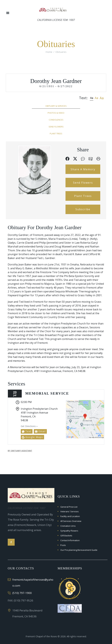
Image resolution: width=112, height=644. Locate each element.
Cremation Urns (68, 526)
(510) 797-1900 (22, 593)
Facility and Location (70, 516)
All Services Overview (71, 521)
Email (40, 431)
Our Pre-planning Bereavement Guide (79, 550)
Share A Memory (83, 169)
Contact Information (70, 540)
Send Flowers (83, 183)
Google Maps (32, 437)
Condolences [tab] (56, 120)
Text (27, 431)
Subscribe (83, 209)
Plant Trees (83, 196)
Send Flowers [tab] (56, 127)
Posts (63, 545)
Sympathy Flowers (69, 531)
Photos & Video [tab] (56, 113)
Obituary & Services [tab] (56, 106)
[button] (92, 98)
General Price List (69, 507)
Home (49, 52)
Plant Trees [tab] (56, 134)
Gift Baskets (66, 536)
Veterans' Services (70, 511)
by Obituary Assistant (20, 451)
